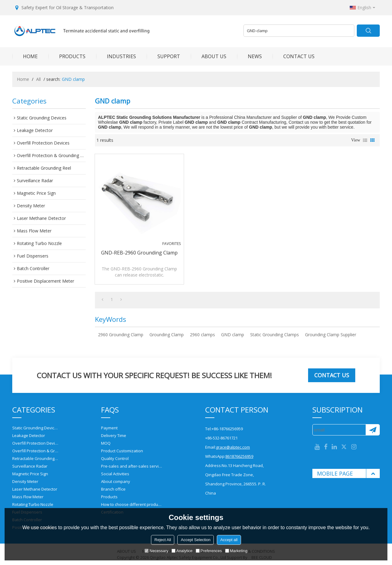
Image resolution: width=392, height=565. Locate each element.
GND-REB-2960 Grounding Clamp (139, 253)
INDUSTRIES (116, 56)
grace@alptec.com (233, 447)
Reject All (163, 540)
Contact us (332, 375)
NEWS (249, 56)
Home (23, 79)
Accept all (229, 540)
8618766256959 (239, 456)
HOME (25, 56)
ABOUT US (209, 56)
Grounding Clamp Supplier (331, 335)
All (38, 79)
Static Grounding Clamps (275, 335)
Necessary (156, 551)
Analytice (182, 551)
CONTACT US (294, 56)
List (365, 140)
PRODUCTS (67, 56)
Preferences (209, 551)
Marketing (236, 551)
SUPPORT (163, 56)
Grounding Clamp (167, 335)
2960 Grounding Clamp (121, 335)
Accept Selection (196, 540)
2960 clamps (202, 335)
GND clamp (233, 335)
